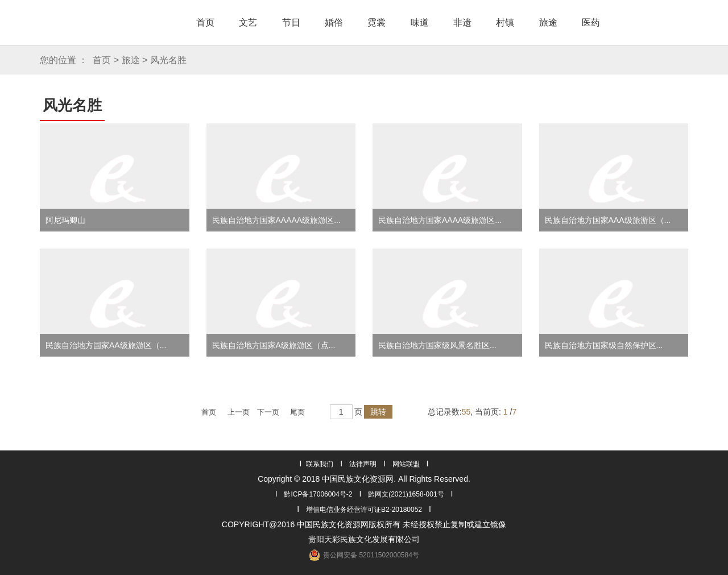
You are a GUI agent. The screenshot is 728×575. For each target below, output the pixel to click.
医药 (591, 22)
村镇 (505, 22)
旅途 (548, 22)
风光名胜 (168, 60)
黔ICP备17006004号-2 (318, 494)
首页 (205, 22)
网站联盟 (406, 464)
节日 (291, 22)
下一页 (268, 412)
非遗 (462, 22)
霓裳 (377, 22)
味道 (420, 22)
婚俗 (334, 22)
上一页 (239, 412)
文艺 (248, 22)
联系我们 (320, 464)
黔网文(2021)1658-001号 (406, 494)
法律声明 (363, 464)
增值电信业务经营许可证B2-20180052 (364, 510)
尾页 (297, 412)
